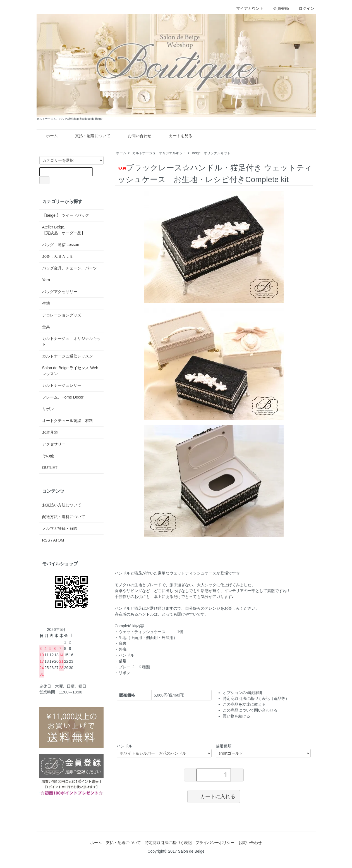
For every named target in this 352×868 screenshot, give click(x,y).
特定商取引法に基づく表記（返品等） (256, 698)
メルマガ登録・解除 (60, 528)
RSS (46, 540)
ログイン (304, 8)
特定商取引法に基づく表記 (168, 843)
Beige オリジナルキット (211, 153)
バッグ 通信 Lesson (61, 245)
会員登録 (278, 8)
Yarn (46, 280)
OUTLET (50, 468)
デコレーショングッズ (62, 315)
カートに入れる (214, 796)
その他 (48, 456)
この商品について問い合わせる (250, 710)
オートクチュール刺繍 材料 (68, 421)
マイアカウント (247, 8)
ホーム (48, 136)
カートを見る (177, 136)
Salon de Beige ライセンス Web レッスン (70, 371)
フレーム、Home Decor (63, 397)
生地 (46, 303)
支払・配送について (89, 136)
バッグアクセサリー (60, 292)
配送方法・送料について (64, 517)
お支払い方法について (62, 505)
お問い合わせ (136, 136)
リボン (48, 409)
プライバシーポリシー (215, 843)
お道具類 (50, 432)
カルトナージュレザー (62, 385)
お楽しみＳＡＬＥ (58, 256)
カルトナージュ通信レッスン (68, 356)
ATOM (58, 540)
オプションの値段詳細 (242, 693)
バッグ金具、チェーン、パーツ (70, 268)
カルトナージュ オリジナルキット (159, 153)
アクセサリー (54, 444)
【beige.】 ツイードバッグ (66, 215)
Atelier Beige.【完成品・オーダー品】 (64, 230)
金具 (46, 327)
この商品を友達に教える (244, 704)
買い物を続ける (236, 716)
